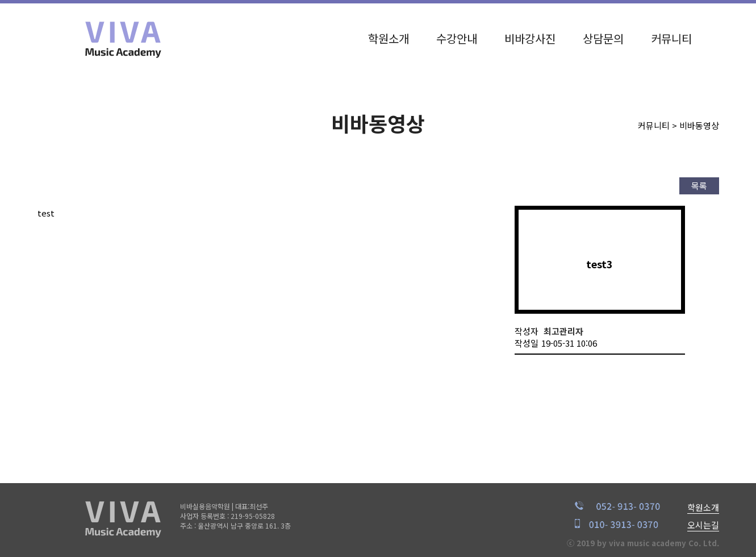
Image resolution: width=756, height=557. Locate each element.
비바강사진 (530, 36)
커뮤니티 (671, 36)
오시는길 (703, 525)
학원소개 (389, 36)
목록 (699, 186)
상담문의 (603, 36)
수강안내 (457, 36)
